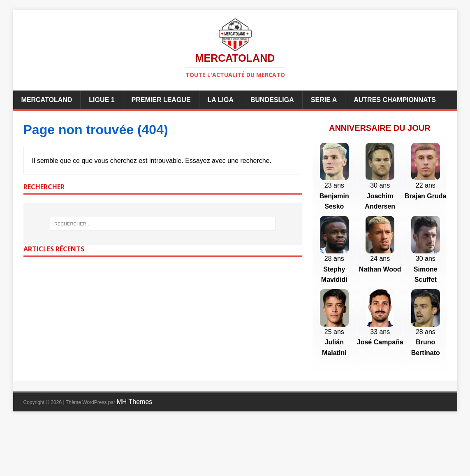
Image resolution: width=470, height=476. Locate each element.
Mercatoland (47, 100)
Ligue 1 (102, 100)
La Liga (221, 100)
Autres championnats (395, 100)
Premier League (161, 100)
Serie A (324, 100)
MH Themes (134, 456)
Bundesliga (272, 100)
